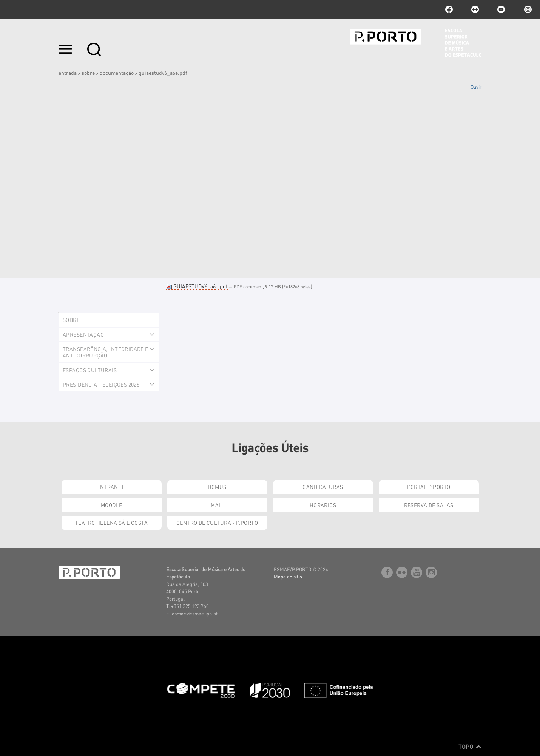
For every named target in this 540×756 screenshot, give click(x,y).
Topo (470, 747)
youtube (501, 9)
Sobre (88, 73)
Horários (323, 505)
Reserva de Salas (429, 505)
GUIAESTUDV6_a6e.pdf (197, 286)
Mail (217, 505)
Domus (217, 487)
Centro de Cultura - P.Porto (217, 523)
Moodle (112, 505)
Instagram (527, 9)
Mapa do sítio (288, 576)
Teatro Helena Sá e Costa (111, 523)
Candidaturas (323, 487)
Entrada (68, 73)
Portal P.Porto (429, 487)
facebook (449, 9)
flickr (475, 9)
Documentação (117, 73)
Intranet (111, 487)
